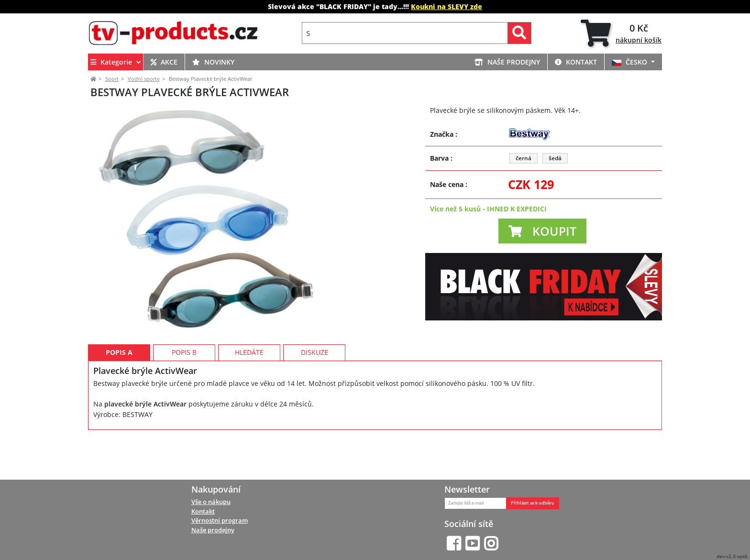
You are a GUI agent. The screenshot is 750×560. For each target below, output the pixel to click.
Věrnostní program (220, 521)
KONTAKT (576, 62)
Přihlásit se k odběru (533, 503)
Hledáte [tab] (249, 395)
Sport (112, 79)
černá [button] (524, 158)
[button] (542, 231)
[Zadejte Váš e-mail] (475, 503)
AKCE (164, 62)
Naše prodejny (213, 530)
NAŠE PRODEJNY (507, 62)
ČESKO (630, 62)
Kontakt (203, 511)
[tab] (621, 33)
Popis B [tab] (184, 395)
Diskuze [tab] (314, 395)
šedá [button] (555, 158)
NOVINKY (213, 62)
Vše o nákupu (211, 502)
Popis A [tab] (119, 395)
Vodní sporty (144, 79)
